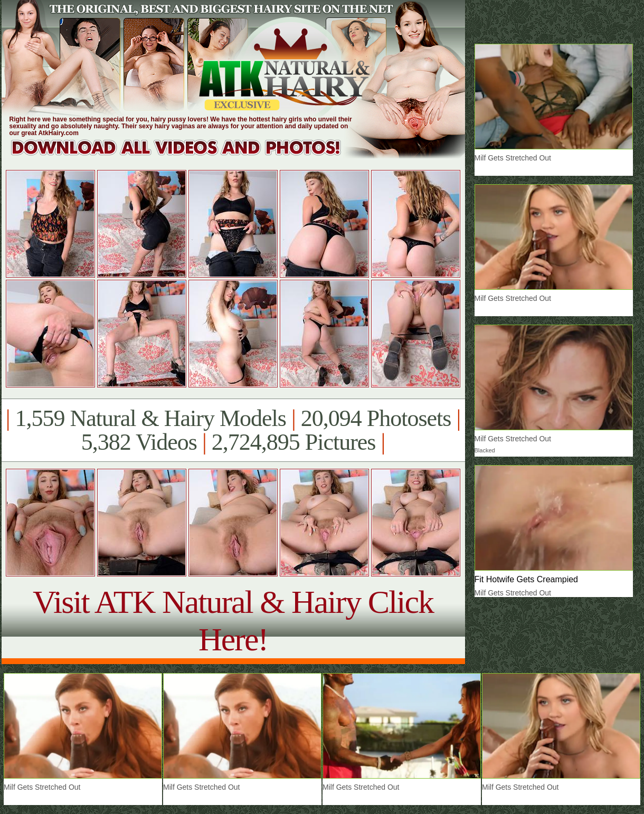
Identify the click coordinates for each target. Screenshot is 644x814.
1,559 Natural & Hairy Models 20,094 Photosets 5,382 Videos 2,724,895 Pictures (233, 430)
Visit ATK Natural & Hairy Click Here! (233, 621)
